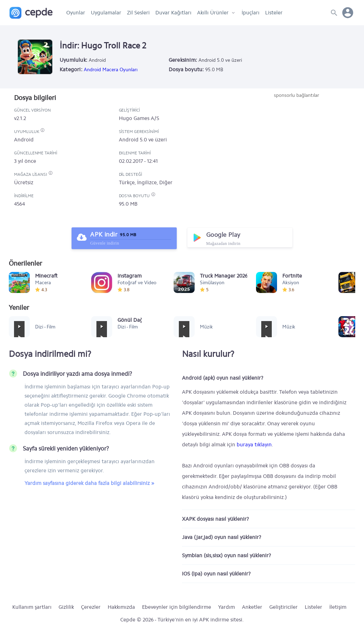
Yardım (227, 607)
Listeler (274, 13)
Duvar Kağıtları (173, 13)
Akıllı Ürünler (213, 13)
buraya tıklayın (254, 445)
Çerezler (91, 607)
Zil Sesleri (138, 13)
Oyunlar (76, 13)
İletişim (338, 607)
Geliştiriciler (284, 607)
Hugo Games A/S (139, 118)
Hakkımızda (121, 607)
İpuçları (251, 13)
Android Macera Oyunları (111, 70)
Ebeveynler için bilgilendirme (177, 607)
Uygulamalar (106, 13)
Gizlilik (66, 607)
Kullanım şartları (32, 607)
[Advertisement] (296, 152)
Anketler (252, 607)
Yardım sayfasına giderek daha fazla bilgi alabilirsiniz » (89, 483)
